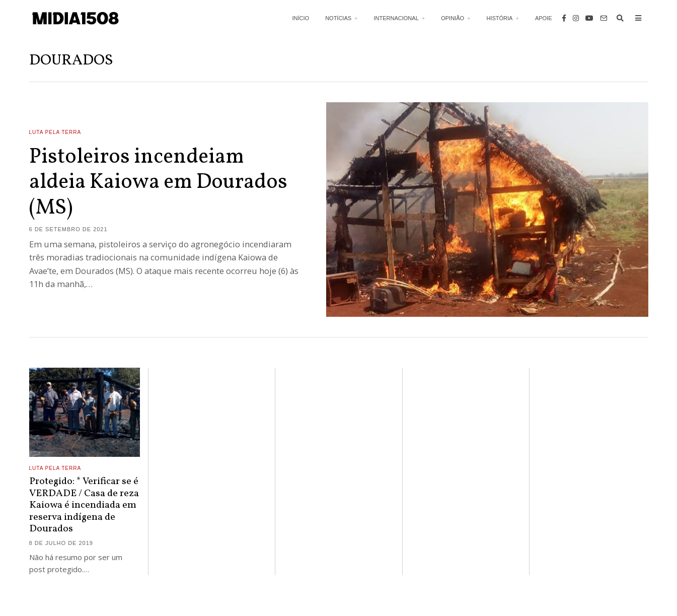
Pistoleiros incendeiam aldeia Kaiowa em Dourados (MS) (158, 183)
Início (301, 18)
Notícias (338, 18)
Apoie (544, 18)
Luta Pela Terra (55, 132)
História (499, 18)
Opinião (453, 18)
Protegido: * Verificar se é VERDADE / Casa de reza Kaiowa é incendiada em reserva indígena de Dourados (84, 505)
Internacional (396, 18)
